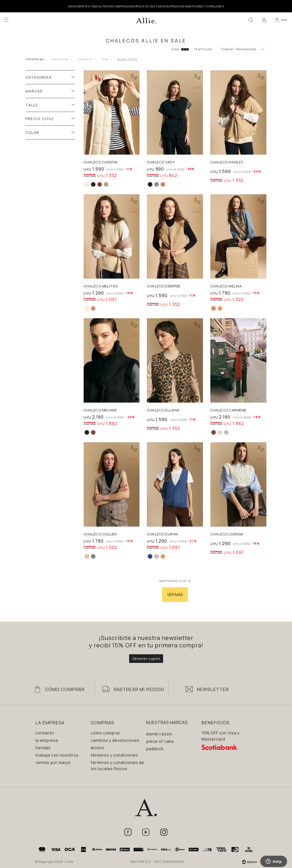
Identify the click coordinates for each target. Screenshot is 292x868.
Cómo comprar (106, 733)
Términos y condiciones (114, 755)
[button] (250, 20)
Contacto (45, 733)
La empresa (47, 740)
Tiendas (43, 748)
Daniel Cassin (159, 734)
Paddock (155, 749)
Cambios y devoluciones (115, 740)
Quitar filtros (127, 59)
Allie (105, 59)
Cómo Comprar (65, 689)
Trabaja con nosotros (57, 755)
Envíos (98, 748)
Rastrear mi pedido (139, 689)
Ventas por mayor (53, 762)
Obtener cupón (146, 659)
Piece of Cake (160, 741)
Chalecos (85, 59)
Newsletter (213, 689)
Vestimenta (60, 59)
